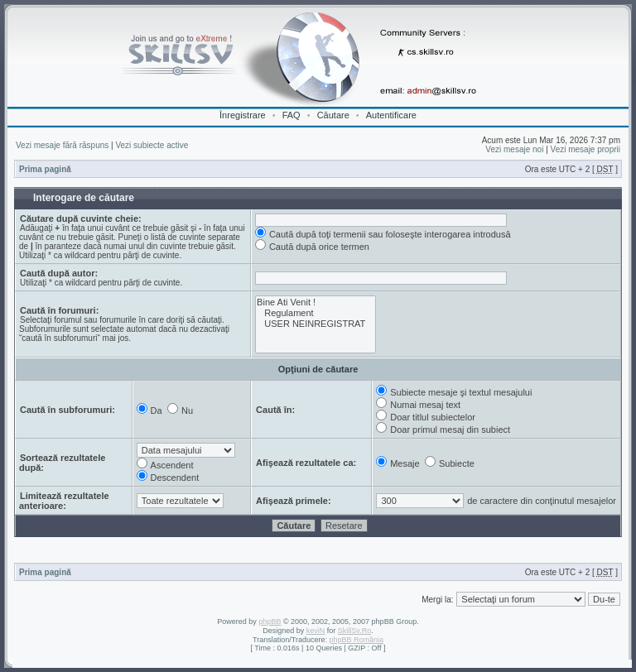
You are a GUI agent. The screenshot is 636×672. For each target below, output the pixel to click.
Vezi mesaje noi (514, 149)
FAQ (291, 115)
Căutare (333, 115)
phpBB (270, 622)
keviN (316, 631)
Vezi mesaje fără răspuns (62, 145)
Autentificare (391, 115)
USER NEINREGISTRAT (316, 324)
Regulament (316, 313)
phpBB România (356, 640)
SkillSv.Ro (354, 631)
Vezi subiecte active (152, 145)
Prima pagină (45, 169)
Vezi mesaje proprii (585, 149)
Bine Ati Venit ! (316, 302)
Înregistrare (243, 115)
